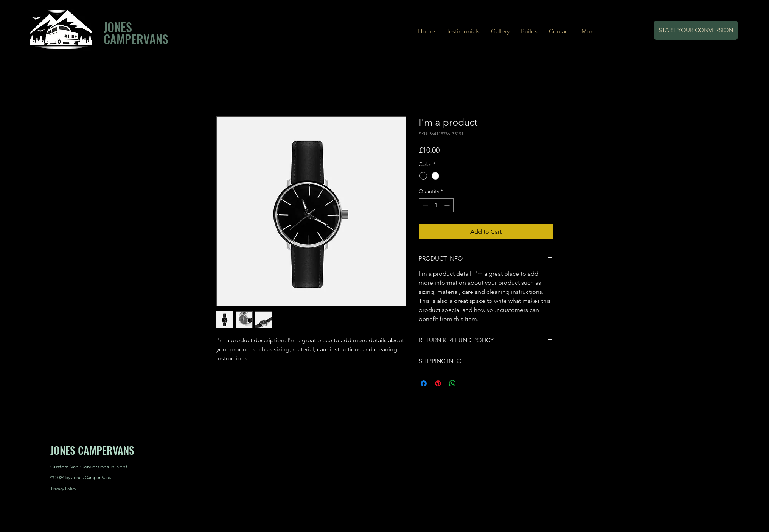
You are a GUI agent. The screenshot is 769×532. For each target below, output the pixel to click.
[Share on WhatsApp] (452, 383)
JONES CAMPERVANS (136, 33)
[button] (529, 31)
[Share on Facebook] (424, 383)
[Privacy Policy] (64, 489)
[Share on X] (467, 383)
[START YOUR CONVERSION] (696, 30)
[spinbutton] (436, 205)
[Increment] (448, 205)
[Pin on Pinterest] (438, 383)
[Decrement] (425, 205)
